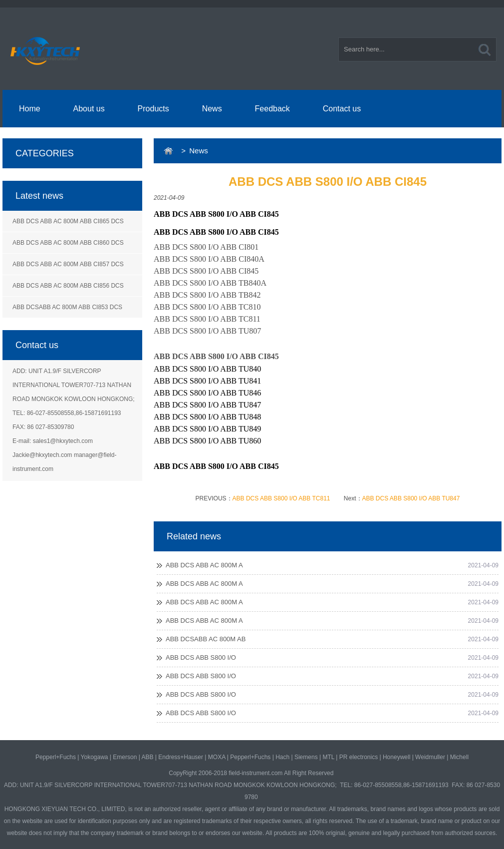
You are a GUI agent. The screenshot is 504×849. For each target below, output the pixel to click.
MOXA (217, 757)
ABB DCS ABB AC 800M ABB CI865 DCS (68, 221)
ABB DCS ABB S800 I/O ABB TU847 (411, 498)
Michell (459, 757)
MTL (328, 757)
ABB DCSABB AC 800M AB (206, 639)
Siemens (306, 757)
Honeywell (396, 757)
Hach (282, 757)
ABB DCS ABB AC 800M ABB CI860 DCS (68, 243)
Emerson (125, 757)
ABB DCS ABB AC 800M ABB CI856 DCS (68, 286)
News (212, 109)
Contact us (342, 109)
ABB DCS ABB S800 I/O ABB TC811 (281, 498)
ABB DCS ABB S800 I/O (201, 657)
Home (30, 109)
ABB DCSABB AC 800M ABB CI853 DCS (67, 307)
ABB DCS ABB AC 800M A (204, 565)
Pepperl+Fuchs (56, 757)
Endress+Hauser (181, 757)
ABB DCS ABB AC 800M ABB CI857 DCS (68, 264)
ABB (147, 757)
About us (89, 109)
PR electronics (359, 757)
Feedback (272, 109)
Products (153, 109)
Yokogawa (95, 757)
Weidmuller (430, 757)
